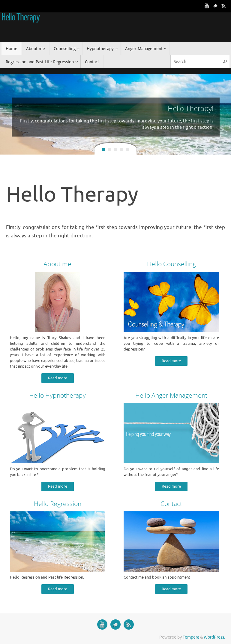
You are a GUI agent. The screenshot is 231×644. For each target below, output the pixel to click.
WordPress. (214, 637)
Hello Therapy (21, 17)
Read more (58, 378)
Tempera (191, 637)
